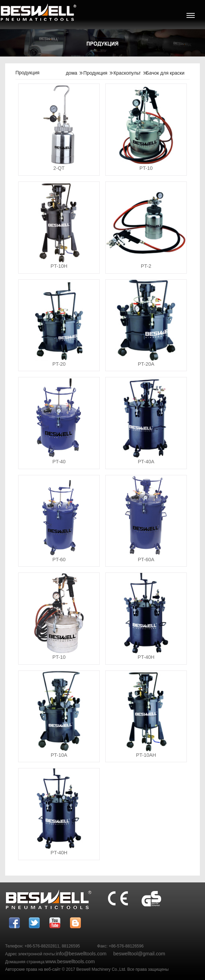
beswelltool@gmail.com (139, 954)
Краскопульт (127, 73)
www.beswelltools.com (70, 962)
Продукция (95, 73)
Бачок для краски (165, 73)
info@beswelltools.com (81, 954)
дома (71, 73)
